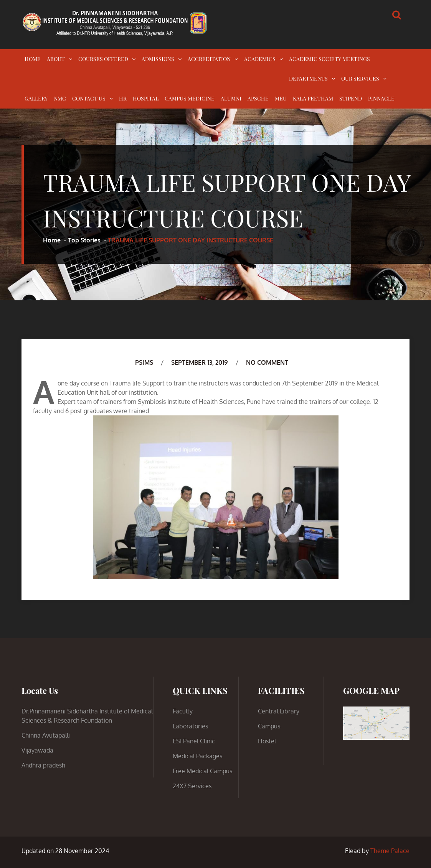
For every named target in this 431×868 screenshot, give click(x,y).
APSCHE (258, 98)
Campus (269, 726)
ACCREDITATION (209, 59)
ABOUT (56, 59)
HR (123, 98)
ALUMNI (231, 98)
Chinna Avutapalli (46, 735)
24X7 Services (192, 786)
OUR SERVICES (360, 78)
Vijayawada (37, 750)
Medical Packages (197, 756)
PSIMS (144, 362)
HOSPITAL (146, 98)
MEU (281, 98)
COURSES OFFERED (103, 59)
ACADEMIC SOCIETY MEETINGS (329, 59)
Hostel (267, 741)
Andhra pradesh (43, 765)
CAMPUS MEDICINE (190, 98)
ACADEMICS (260, 59)
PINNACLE (381, 98)
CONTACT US (89, 98)
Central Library (279, 711)
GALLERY (36, 98)
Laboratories (190, 726)
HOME (33, 59)
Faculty (183, 711)
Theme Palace (390, 851)
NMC (60, 98)
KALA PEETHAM (313, 98)
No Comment (267, 362)
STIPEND (351, 98)
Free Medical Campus (202, 771)
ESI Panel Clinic (194, 741)
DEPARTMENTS (308, 78)
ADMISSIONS (158, 59)
